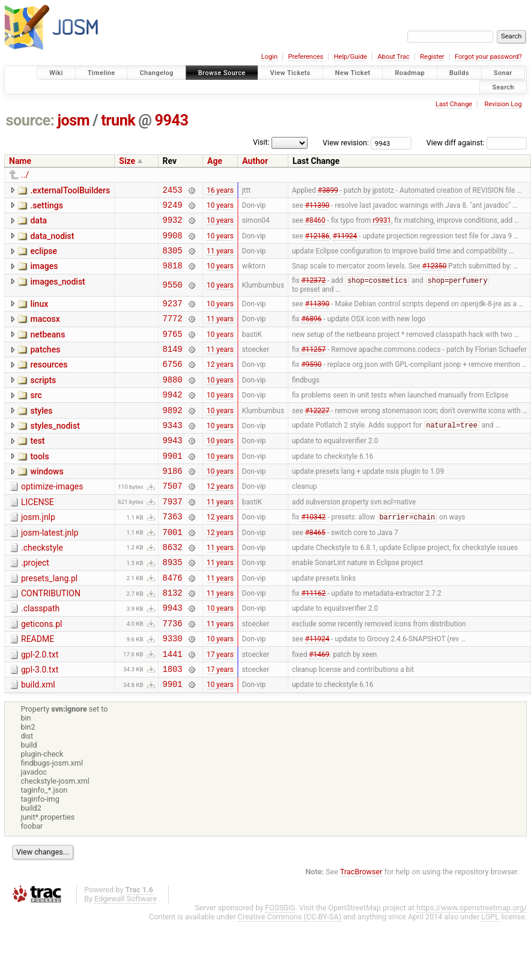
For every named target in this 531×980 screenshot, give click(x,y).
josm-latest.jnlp (50, 571)
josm (73, 120)
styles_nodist (55, 452)
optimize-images (52, 519)
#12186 (317, 242)
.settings (46, 207)
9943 (172, 120)
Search (503, 87)
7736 (173, 674)
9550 (173, 296)
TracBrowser (361, 930)
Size (127, 161)
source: (30, 120)
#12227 (317, 435)
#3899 (328, 191)
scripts (43, 401)
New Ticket (353, 73)
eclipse (44, 258)
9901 (173, 487)
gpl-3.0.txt (40, 724)
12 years (220, 384)
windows (47, 503)
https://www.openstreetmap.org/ (472, 966)
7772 (173, 333)
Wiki (56, 73)
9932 (173, 225)
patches (45, 366)
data (38, 224)
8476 (173, 623)
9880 (173, 401)
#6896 (311, 333)
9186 (173, 504)
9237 (173, 316)
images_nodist (57, 292)
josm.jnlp (38, 554)
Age (215, 161)
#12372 (313, 292)
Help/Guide (350, 57)
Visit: (261, 142)
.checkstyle (42, 588)
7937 (173, 538)
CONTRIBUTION (51, 639)
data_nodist (52, 241)
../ (25, 175)
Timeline (102, 73)
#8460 (315, 225)
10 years (220, 208)
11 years (220, 259)
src (36, 417)
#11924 (345, 242)
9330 (173, 691)
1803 (173, 725)
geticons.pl (42, 673)
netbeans (47, 349)
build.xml (38, 741)
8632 (173, 589)
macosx (45, 332)
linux (39, 315)
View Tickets (290, 73)
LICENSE (38, 537)
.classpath (40, 656)
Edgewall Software (126, 957)
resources (49, 383)
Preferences (305, 57)
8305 (173, 259)
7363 (173, 555)
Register (432, 57)
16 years (220, 191)
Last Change (454, 104)
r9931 (382, 225)
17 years (220, 708)
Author (255, 161)
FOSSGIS (280, 966)
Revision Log (503, 104)
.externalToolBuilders (70, 190)
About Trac (394, 57)
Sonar (503, 73)
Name (20, 161)
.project (35, 605)
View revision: (346, 143)
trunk (118, 120)
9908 (173, 242)
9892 (173, 436)
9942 (173, 418)
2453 (173, 191)
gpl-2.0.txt (40, 707)
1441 (173, 708)
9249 (173, 208)
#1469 (319, 708)
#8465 (315, 572)
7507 (173, 520)
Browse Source (222, 73)
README (38, 690)
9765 (173, 350)
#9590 (311, 384)
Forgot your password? (488, 57)
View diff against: (477, 143)
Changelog (156, 73)
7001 (173, 572)
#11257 (313, 367)
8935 (173, 606)
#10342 (313, 555)
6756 (173, 384)
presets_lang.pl (49, 622)
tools (39, 486)
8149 (173, 367)
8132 (173, 640)
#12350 (435, 276)
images (44, 275)
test (37, 468)
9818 (173, 276)
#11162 (313, 640)
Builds (459, 73)
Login (269, 57)
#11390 (317, 208)
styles (41, 435)
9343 (173, 452)
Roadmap (410, 73)
